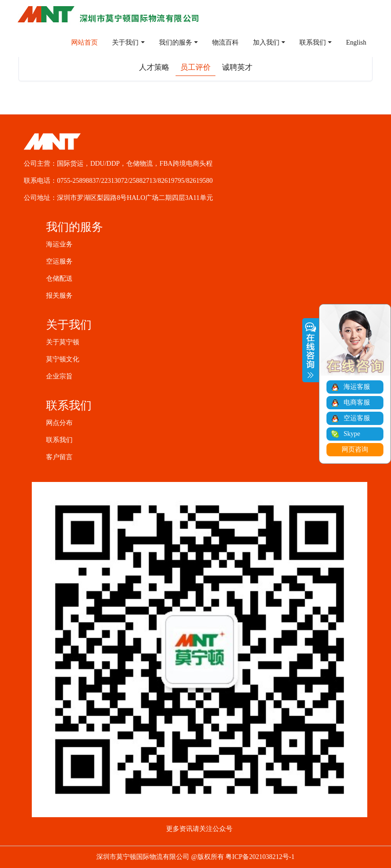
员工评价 (195, 67)
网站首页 (84, 42)
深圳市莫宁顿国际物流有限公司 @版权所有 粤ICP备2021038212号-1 (195, 857)
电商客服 (357, 402)
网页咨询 (355, 449)
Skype (352, 434)
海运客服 (357, 387)
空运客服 (357, 418)
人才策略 (154, 67)
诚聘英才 (237, 67)
